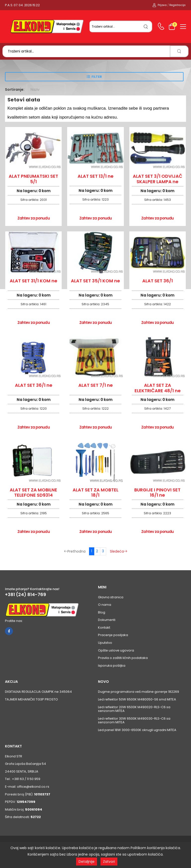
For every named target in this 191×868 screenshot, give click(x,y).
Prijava (160, 5)
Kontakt (104, 628)
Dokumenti (107, 620)
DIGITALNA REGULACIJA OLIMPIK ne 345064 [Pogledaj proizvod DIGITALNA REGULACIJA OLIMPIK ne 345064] (38, 692)
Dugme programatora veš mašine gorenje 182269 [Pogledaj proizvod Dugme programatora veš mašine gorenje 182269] (139, 692)
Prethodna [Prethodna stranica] (75, 551)
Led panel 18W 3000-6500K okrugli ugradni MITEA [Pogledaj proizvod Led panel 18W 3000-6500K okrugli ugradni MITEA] (137, 730)
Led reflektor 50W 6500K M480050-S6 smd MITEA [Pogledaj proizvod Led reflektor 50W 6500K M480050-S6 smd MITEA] (137, 699)
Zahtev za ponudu (34, 218)
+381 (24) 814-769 (25, 595)
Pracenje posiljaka (113, 635)
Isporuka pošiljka (112, 666)
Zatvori (109, 862)
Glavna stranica (111, 597)
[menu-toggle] (183, 27)
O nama (105, 605)
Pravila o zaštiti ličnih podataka (123, 658)
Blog (102, 612)
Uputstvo (105, 643)
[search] (146, 26)
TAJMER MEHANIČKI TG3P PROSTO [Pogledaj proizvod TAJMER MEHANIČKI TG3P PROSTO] (31, 699)
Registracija (177, 5)
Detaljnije (87, 862)
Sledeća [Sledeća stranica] (119, 551)
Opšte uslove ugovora (116, 650)
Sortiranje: (15, 89)
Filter (97, 77)
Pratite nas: (14, 621)
